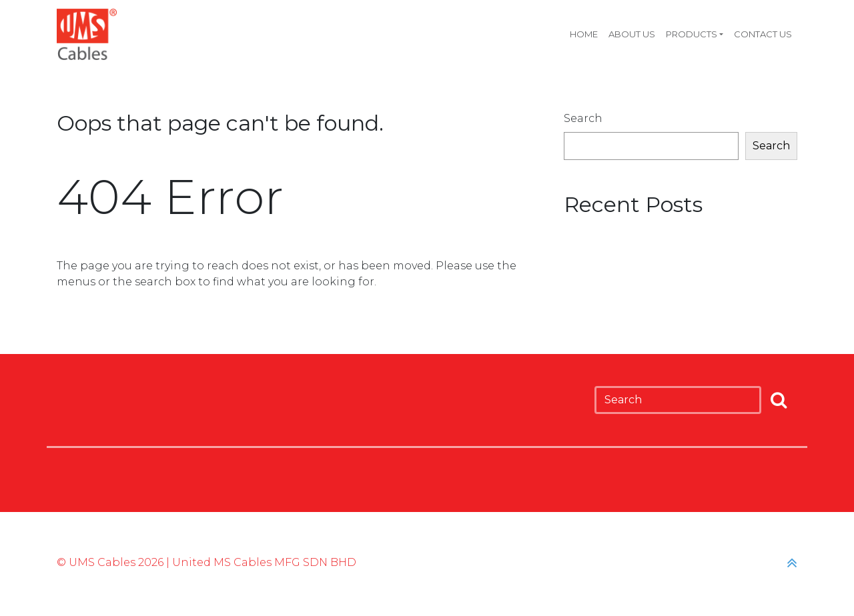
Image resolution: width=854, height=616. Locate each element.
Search (583, 118)
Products (692, 34)
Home (584, 34)
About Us (632, 34)
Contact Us (763, 34)
